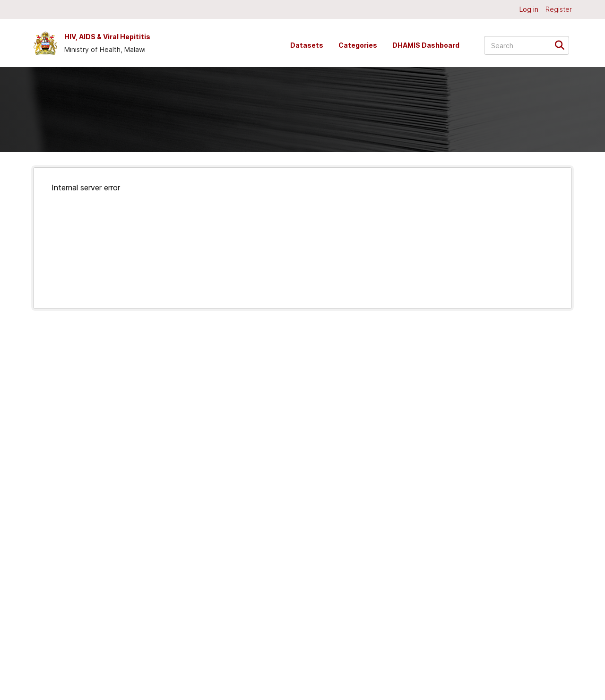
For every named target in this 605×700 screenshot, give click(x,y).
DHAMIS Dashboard (426, 45)
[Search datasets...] (527, 45)
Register (559, 9)
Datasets (307, 45)
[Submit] (563, 45)
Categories (358, 45)
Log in (529, 9)
